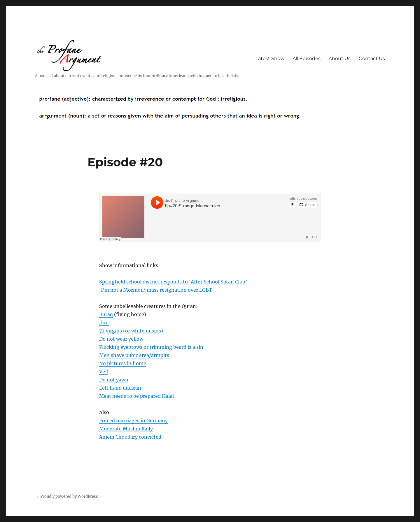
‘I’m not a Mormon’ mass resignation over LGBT (156, 290)
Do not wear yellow (122, 339)
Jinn (104, 323)
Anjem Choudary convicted (130, 437)
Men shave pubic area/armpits (134, 355)
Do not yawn (114, 380)
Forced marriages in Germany (133, 421)
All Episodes (307, 58)
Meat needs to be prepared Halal (136, 396)
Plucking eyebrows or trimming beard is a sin (151, 347)
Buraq (106, 314)
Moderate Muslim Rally (126, 429)
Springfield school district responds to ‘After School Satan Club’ (173, 282)
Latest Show (270, 58)
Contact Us (372, 58)
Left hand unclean (120, 388)
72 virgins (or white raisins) (131, 331)
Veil (104, 372)
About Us (340, 58)
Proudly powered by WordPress (69, 496)
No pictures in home (123, 363)
